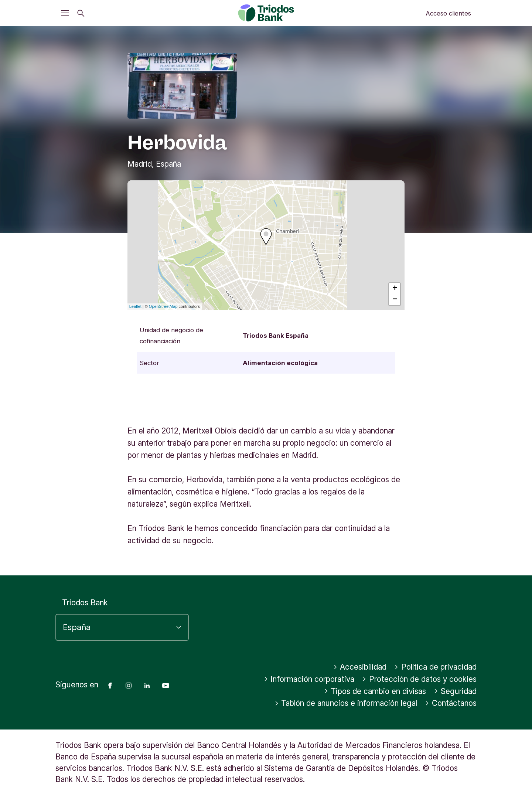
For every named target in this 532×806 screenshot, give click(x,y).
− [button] (395, 300)
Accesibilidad (360, 667)
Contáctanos (451, 703)
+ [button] (395, 289)
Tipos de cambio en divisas (375, 691)
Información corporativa (309, 679)
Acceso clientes (448, 13)
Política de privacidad (435, 667)
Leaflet (135, 306)
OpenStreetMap (163, 306)
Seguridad (455, 691)
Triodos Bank (85, 603)
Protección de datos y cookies (419, 679)
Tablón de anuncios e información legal (346, 703)
